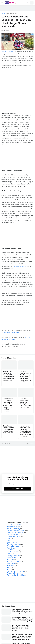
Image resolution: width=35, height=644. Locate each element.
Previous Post (7, 443)
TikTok (13, 339)
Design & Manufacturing (14, 13)
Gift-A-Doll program (19, 266)
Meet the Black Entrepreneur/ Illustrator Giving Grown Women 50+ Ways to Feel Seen (9, 375)
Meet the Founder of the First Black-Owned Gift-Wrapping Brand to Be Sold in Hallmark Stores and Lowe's (26, 430)
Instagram (28, 337)
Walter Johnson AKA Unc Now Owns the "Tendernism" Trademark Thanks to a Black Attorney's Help (22, 619)
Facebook (5, 339)
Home (3, 13)
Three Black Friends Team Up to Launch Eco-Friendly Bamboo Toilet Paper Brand (26, 402)
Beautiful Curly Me (7, 52)
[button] (2, 3)
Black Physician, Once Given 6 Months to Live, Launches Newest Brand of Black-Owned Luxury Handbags (9, 404)
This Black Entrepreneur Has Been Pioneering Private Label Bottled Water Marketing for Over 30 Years (26, 377)
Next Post (30, 443)
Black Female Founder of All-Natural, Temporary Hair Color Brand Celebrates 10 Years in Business (21, 628)
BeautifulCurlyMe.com (11, 333)
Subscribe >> (17, 489)
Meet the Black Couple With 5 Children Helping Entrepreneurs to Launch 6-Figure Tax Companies (22, 611)
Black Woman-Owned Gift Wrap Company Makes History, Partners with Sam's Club (8, 429)
